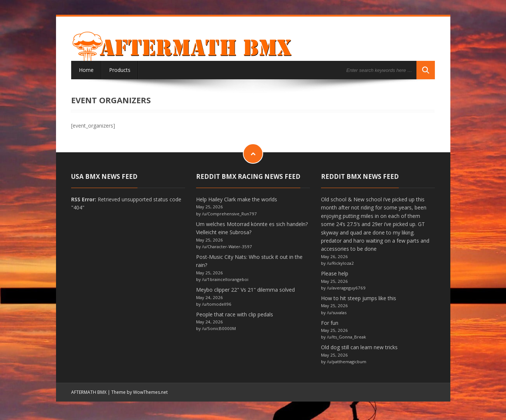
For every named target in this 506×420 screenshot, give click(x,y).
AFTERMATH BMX (89, 392)
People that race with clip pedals (235, 314)
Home (86, 70)
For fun (330, 323)
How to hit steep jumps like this (359, 298)
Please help (335, 273)
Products (120, 70)
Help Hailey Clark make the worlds (237, 199)
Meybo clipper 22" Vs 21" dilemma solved (245, 290)
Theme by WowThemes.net (139, 392)
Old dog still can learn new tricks (359, 347)
